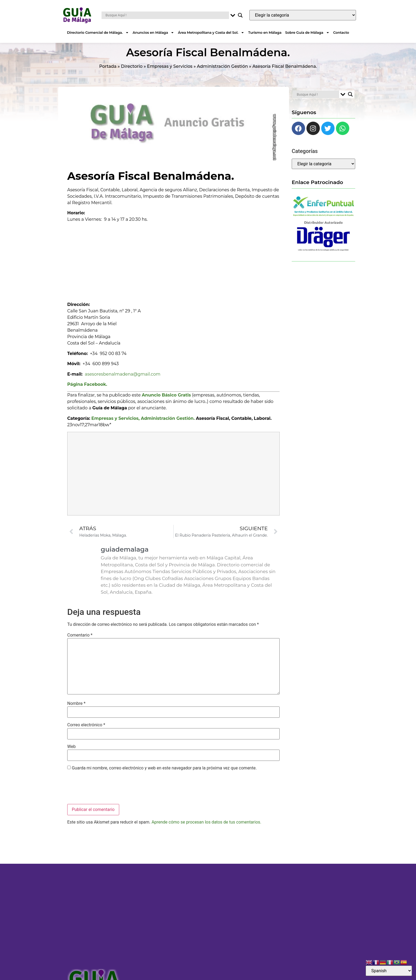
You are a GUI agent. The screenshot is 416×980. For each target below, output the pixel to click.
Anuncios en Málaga (153, 33)
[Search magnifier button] (240, 15)
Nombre (76, 710)
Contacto (341, 32)
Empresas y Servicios (170, 73)
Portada (108, 73)
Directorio (132, 73)
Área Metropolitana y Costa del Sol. (211, 33)
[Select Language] (389, 971)
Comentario (80, 641)
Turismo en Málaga (265, 32)
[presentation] (108, 795)
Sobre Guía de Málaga (307, 33)
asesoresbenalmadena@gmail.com (122, 380)
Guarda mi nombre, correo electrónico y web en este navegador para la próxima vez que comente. (164, 775)
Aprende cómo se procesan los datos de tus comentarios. (207, 828)
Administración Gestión (222, 73)
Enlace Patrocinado (317, 189)
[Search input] (166, 15)
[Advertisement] (173, 267)
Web (71, 753)
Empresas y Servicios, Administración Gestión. (143, 425)
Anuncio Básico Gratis (166, 401)
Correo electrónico (86, 731)
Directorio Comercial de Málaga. (98, 33)
